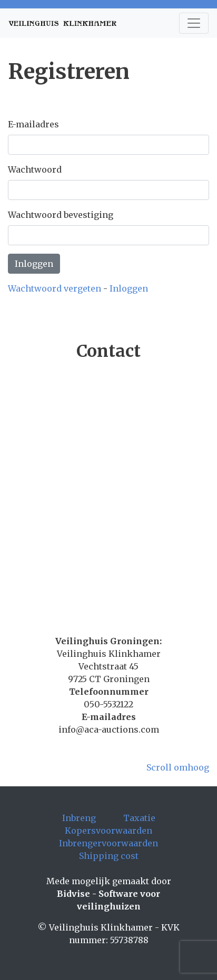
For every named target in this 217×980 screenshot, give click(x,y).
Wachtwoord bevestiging (61, 215)
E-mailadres (33, 124)
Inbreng (79, 818)
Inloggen (34, 264)
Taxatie (139, 818)
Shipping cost (109, 856)
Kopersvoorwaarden (108, 831)
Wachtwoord (35, 169)
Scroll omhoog (178, 767)
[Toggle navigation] (194, 23)
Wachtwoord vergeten (55, 288)
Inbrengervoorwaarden (108, 843)
